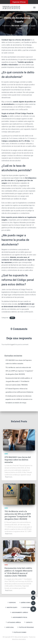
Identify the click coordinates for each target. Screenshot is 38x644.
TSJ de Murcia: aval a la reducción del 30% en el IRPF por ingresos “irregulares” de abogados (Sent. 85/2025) (19, 371)
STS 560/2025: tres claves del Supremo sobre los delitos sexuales (18, 460)
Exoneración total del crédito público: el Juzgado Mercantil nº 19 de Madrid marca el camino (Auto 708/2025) (19, 381)
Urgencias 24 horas (19, 2)
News (12, 318)
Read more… (9, 477)
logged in (13, 345)
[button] (33, 609)
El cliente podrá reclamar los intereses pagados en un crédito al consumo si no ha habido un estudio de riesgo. (19, 399)
